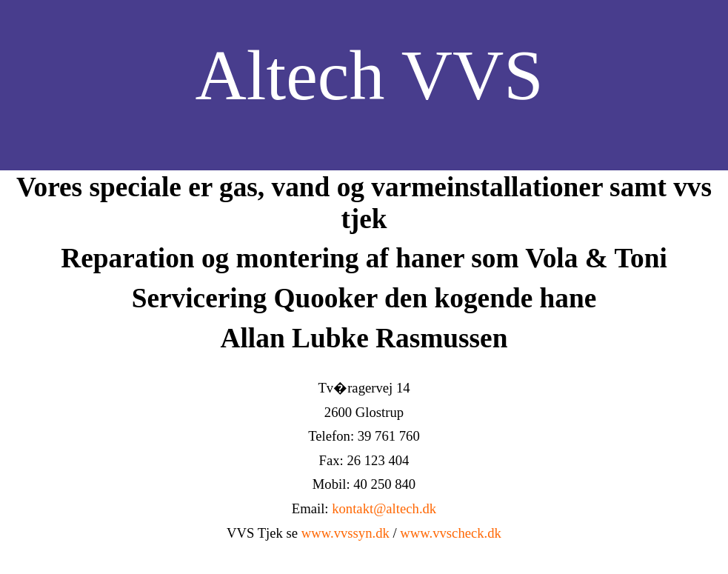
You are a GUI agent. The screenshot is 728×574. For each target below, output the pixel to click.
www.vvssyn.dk (345, 533)
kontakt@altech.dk (384, 508)
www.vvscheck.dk (451, 533)
